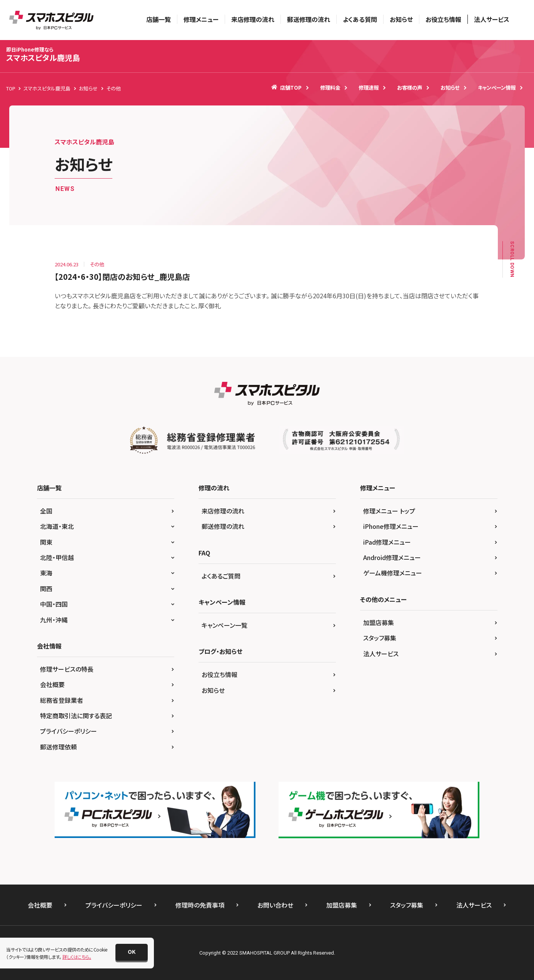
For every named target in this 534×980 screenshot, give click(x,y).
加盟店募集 (379, 622)
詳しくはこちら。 (77, 957)
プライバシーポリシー (68, 731)
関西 (46, 589)
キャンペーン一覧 (224, 625)
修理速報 (369, 87)
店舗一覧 (159, 19)
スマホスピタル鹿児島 (43, 54)
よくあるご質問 (221, 576)
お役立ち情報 (443, 19)
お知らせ (401, 19)
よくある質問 (360, 19)
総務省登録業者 (62, 700)
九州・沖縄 (54, 620)
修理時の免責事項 (200, 905)
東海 (46, 573)
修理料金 (330, 87)
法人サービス (492, 19)
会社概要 (52, 684)
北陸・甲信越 (57, 557)
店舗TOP (286, 87)
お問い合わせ (275, 905)
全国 (46, 511)
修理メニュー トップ (389, 511)
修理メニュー (201, 19)
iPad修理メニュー (387, 542)
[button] (132, 952)
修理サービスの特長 (67, 669)
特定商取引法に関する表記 (76, 716)
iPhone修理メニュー (391, 526)
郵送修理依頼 (58, 747)
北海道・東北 (57, 526)
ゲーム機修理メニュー (393, 573)
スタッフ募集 (380, 638)
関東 (46, 542)
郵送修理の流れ (309, 19)
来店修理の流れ (253, 19)
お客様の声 (410, 87)
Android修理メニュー (392, 557)
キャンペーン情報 (497, 87)
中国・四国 (54, 604)
